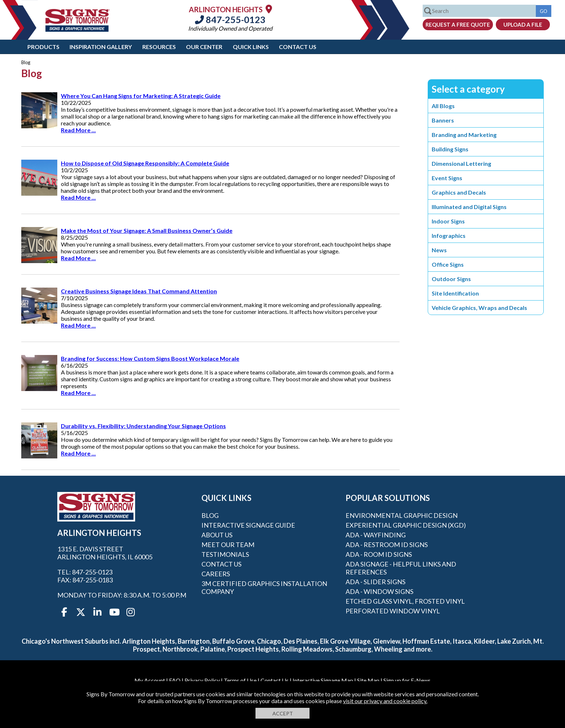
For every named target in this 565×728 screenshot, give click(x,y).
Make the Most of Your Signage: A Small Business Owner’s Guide (147, 230)
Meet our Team (228, 545)
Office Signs (448, 264)
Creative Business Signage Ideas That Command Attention (139, 291)
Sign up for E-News (407, 680)
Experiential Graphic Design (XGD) (406, 525)
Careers (216, 574)
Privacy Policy (202, 680)
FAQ (175, 680)
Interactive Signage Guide (248, 525)
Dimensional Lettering (461, 163)
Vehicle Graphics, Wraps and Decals (479, 308)
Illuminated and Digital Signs (469, 207)
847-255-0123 (230, 19)
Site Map (368, 680)
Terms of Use (240, 680)
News (439, 250)
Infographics (449, 236)
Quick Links (251, 47)
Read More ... (78, 130)
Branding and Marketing (464, 135)
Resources (159, 47)
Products (43, 47)
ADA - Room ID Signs (379, 554)
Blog (210, 515)
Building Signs (450, 149)
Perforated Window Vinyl (393, 611)
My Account (150, 680)
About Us (217, 535)
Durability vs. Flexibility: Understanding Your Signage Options (143, 426)
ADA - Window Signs (379, 591)
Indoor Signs (448, 221)
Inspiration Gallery (101, 47)
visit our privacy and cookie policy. (385, 701)
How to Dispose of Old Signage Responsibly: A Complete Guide (145, 163)
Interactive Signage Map (323, 680)
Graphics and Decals (459, 192)
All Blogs (443, 106)
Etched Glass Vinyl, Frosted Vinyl (405, 601)
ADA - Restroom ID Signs (387, 545)
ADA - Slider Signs (375, 582)
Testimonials (225, 554)
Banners (443, 120)
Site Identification (455, 293)
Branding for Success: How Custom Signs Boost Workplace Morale (150, 358)
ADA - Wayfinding (376, 535)
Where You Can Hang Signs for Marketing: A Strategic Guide (141, 96)
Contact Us (298, 47)
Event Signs (447, 178)
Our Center (204, 47)
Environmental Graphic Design (402, 515)
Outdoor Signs (451, 279)
